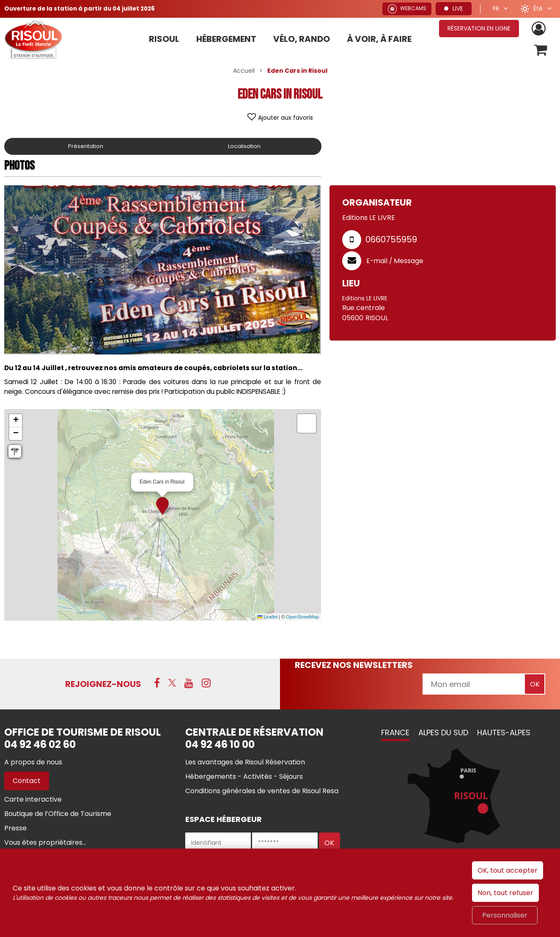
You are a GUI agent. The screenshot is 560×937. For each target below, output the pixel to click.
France (395, 734)
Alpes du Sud (443, 734)
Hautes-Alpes (504, 734)
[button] (540, 51)
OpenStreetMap (302, 618)
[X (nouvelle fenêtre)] (172, 684)
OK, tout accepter (508, 870)
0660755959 (391, 241)
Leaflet (267, 618)
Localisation (245, 147)
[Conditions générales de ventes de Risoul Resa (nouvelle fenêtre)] (262, 792)
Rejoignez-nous (103, 685)
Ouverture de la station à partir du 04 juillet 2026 (83, 8)
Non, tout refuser (505, 893)
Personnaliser (505, 915)
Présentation (86, 147)
